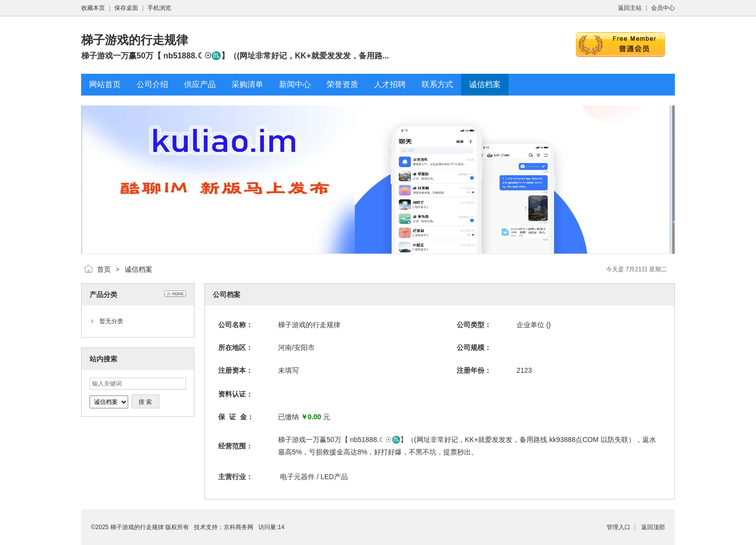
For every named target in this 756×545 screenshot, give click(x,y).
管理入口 (618, 527)
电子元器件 (297, 477)
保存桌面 (126, 8)
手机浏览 (159, 8)
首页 (104, 269)
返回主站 (630, 8)
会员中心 (663, 8)
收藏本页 (93, 8)
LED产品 (334, 477)
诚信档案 (139, 269)
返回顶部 (653, 527)
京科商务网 (238, 527)
